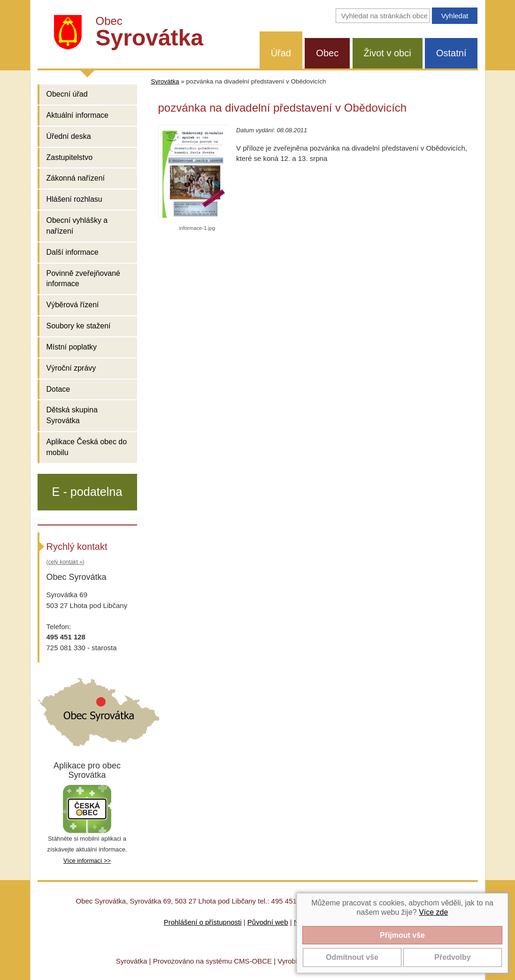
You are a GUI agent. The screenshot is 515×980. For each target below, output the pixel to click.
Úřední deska (69, 136)
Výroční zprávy (71, 368)
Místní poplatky (72, 347)
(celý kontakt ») (65, 562)
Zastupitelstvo (70, 157)
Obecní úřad (67, 94)
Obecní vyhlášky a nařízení (77, 226)
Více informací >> (87, 861)
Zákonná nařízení (76, 178)
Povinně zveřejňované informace (83, 279)
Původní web (268, 922)
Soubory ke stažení (79, 326)
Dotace (58, 389)
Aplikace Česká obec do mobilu (87, 447)
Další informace (73, 252)
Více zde (433, 912)
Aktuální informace (78, 115)
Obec (327, 53)
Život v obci (388, 53)
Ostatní (451, 53)
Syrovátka (165, 81)
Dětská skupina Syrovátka (72, 415)
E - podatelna (87, 492)
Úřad (281, 53)
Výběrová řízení (73, 305)
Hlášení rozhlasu (74, 199)
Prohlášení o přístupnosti (203, 922)
